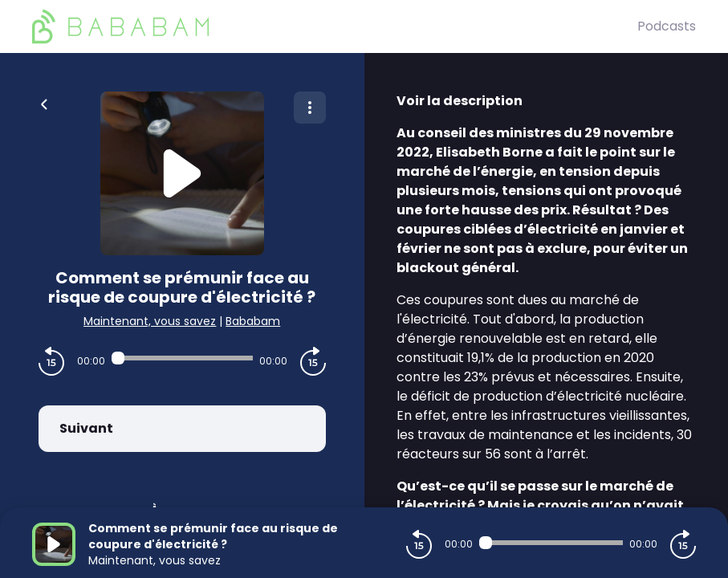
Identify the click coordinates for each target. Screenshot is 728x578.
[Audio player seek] (182, 358)
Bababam (253, 321)
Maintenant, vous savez (150, 321)
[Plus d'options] (310, 108)
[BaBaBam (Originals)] (335, 26)
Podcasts (667, 26)
